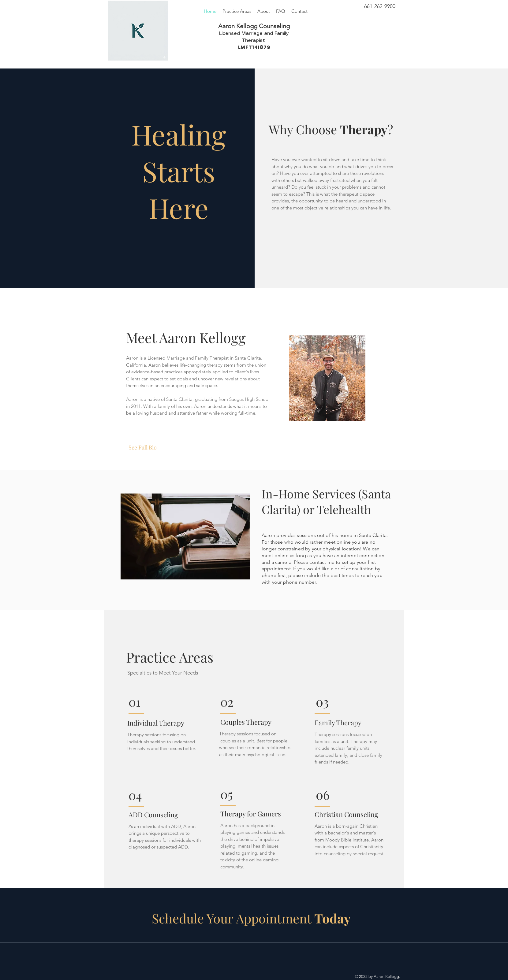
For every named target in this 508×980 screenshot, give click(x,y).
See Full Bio (143, 447)
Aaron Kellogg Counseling (254, 26)
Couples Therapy (246, 722)
